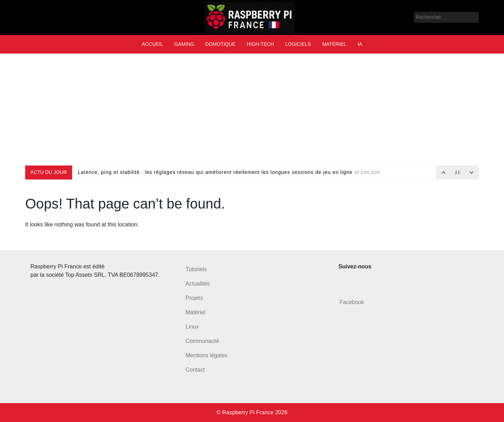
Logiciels (298, 44)
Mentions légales (206, 355)
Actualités (198, 284)
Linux (192, 327)
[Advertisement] (252, 110)
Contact (195, 370)
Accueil (152, 44)
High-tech (260, 44)
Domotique (220, 44)
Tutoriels (196, 269)
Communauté (202, 341)
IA (360, 44)
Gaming (184, 44)
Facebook (352, 302)
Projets (194, 298)
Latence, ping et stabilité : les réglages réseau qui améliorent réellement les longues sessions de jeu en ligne (229, 172)
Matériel (334, 44)
